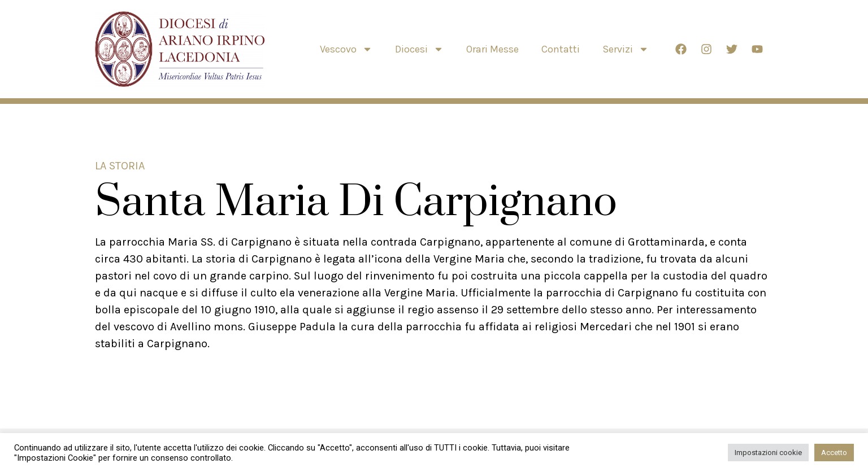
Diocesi (419, 49)
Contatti (561, 49)
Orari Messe (492, 49)
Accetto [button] (834, 453)
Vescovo (346, 49)
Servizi (626, 49)
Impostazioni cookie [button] (768, 453)
